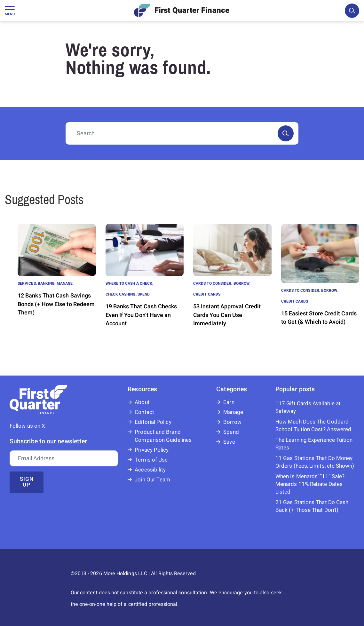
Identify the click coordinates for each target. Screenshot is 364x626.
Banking (46, 283)
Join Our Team (152, 480)
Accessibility (150, 470)
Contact (144, 412)
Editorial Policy (153, 422)
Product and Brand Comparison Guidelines (163, 436)
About (142, 402)
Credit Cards (207, 294)
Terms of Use (151, 460)
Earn (229, 402)
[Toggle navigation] (10, 11)
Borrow (241, 283)
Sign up (27, 482)
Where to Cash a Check (129, 283)
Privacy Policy (152, 450)
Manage (65, 283)
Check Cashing (121, 294)
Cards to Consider (212, 283)
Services (27, 283)
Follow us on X (27, 426)
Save (229, 442)
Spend (144, 294)
